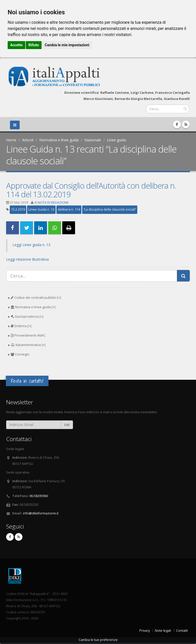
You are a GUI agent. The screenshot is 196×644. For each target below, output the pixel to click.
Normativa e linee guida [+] (33, 307)
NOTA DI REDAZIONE (53, 203)
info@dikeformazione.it (41, 513)
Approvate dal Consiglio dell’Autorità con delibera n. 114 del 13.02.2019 (91, 190)
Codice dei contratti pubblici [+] (36, 298)
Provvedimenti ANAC (28, 335)
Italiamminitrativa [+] (28, 345)
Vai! (67, 425)
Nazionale (93, 140)
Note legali (163, 631)
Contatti (182, 631)
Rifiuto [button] (34, 45)
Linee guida (116, 140)
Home (11, 140)
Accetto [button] (16, 45)
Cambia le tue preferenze (98, 640)
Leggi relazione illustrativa (27, 259)
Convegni (20, 354)
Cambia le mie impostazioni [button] (67, 45)
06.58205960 (39, 496)
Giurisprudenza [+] (27, 317)
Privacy (145, 631)
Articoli (28, 140)
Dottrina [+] (21, 326)
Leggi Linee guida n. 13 (31, 245)
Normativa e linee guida (59, 140)
